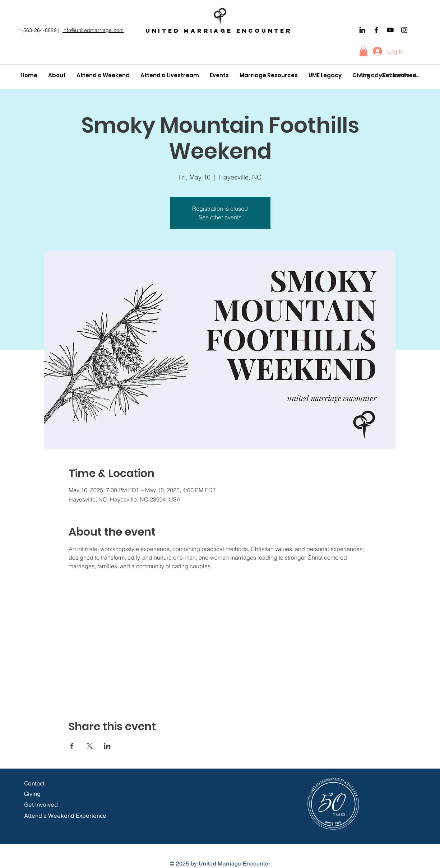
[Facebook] (376, 30)
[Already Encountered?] (390, 75)
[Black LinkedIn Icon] (362, 30)
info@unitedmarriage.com (93, 30)
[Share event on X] (90, 746)
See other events (220, 217)
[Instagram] (404, 30)
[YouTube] (390, 30)
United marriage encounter (219, 31)
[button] (363, 51)
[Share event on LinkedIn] (107, 746)
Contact (35, 783)
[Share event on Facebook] (72, 746)
